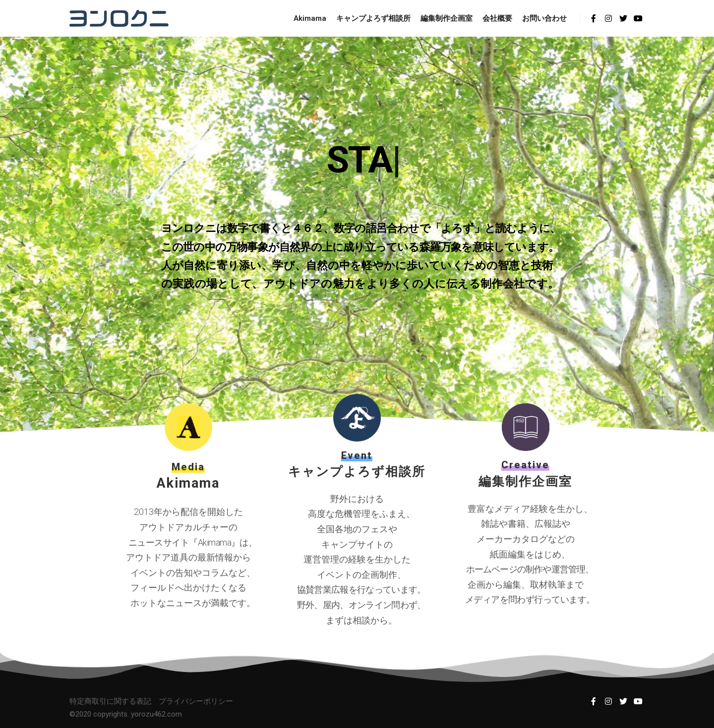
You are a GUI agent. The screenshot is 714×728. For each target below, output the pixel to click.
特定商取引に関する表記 (110, 701)
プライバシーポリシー (196, 701)
